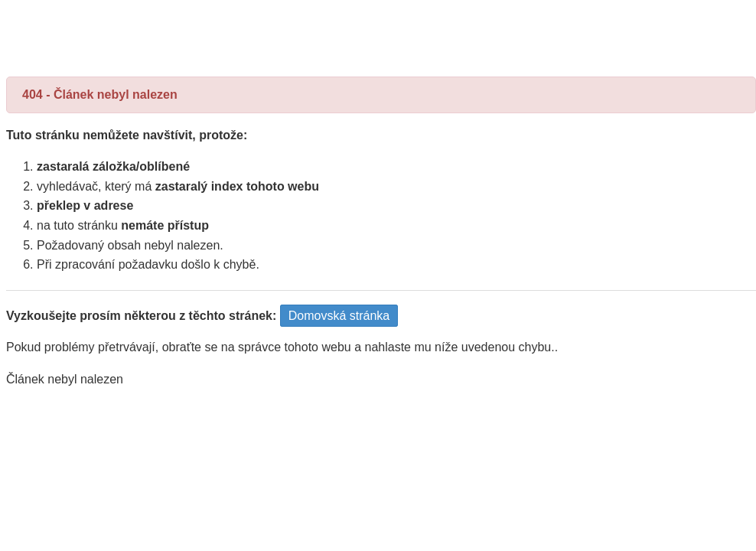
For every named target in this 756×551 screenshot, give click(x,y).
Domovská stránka (339, 316)
